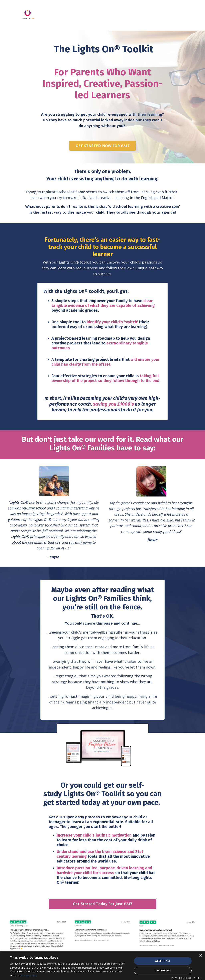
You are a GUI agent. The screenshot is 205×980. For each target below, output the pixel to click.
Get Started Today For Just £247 (103, 906)
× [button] (200, 956)
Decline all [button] (163, 971)
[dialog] (102, 966)
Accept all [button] (163, 961)
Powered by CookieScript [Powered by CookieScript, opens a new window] (186, 978)
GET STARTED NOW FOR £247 (102, 146)
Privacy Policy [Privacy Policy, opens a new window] (29, 976)
